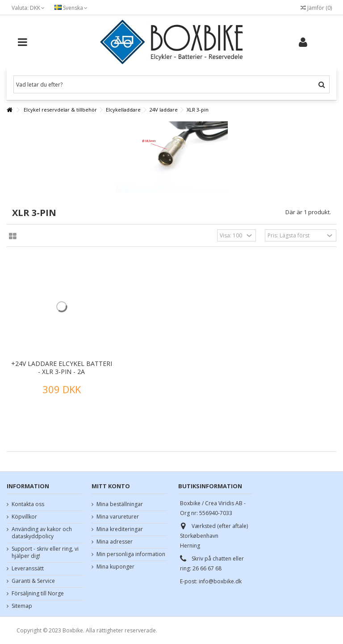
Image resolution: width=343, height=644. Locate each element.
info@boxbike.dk (220, 581)
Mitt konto (111, 486)
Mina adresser (115, 542)
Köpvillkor (24, 517)
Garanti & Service (33, 581)
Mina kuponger (115, 567)
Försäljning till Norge (38, 594)
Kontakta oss (28, 504)
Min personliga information (131, 554)
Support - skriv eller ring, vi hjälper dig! (45, 553)
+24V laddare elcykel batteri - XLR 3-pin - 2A (62, 368)
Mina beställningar (120, 504)
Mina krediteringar (120, 529)
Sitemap (22, 606)
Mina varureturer (118, 517)
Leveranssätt (28, 569)
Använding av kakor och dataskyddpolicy (42, 533)
